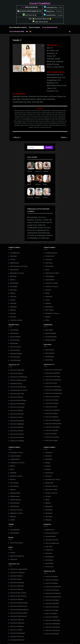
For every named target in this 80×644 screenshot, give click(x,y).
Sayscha (30, 197)
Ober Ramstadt (15, 503)
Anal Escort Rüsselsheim (53, 587)
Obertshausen (15, 506)
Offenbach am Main (16, 513)
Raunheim (49, 456)
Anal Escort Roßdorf (52, 583)
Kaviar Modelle (15, 340)
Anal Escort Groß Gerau (53, 376)
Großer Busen (50, 357)
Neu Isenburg (14, 486)
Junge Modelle (15, 530)
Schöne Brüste (50, 353)
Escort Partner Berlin (17, 543)
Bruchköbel (14, 286)
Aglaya (38, 197)
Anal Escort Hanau (51, 383)
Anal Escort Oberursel (17, 620)
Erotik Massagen (15, 360)
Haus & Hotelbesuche (52, 543)
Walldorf (48, 503)
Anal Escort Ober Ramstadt (19, 613)
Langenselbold (15, 459)
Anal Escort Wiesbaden (53, 624)
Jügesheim (49, 297)
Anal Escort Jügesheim (53, 410)
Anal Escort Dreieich (17, 417)
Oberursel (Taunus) (16, 510)
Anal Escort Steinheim (52, 603)
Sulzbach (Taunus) (51, 493)
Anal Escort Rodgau (52, 576)
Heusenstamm (50, 280)
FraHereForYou (50, 8)
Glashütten (49, 259)
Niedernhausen (15, 496)
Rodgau (48, 463)
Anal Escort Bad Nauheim (18, 387)
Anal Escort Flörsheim (17, 437)
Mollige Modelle (50, 340)
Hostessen (49, 553)
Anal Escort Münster (17, 589)
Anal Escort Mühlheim (17, 586)
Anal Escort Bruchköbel (18, 404)
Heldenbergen (50, 276)
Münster (13, 479)
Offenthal (13, 517)
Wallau (47, 500)
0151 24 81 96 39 (31, 7)
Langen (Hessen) (16, 456)
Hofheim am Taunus (52, 286)
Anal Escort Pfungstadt (17, 633)
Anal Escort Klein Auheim (53, 424)
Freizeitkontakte (50, 536)
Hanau (47, 270)
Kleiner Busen (50, 350)
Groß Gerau (49, 263)
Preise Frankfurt (35, 27)
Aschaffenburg (15, 253)
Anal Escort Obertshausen (18, 616)
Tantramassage (15, 357)
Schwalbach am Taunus (53, 479)
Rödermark (49, 459)
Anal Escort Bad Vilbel (17, 394)
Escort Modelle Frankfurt (18, 27)
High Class (49, 546)
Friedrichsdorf (50, 256)
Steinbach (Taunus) (52, 486)
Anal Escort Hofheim (52, 400)
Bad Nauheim (14, 270)
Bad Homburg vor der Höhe (19, 266)
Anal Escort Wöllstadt (52, 634)
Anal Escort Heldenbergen (54, 390)
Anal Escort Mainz (16, 579)
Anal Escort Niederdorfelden (19, 603)
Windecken (49, 513)
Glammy (38, 171)
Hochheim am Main (52, 283)
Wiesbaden (49, 510)
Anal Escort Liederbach (17, 573)
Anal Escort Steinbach (52, 600)
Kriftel (47, 320)
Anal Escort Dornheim (17, 414)
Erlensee (13, 313)
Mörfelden (13, 473)
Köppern (48, 317)
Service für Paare (15, 347)
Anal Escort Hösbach (52, 403)
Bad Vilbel (13, 276)
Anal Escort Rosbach (52, 580)
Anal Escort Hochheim (52, 397)
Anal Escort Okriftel (16, 630)
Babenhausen (15, 263)
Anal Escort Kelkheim (52, 417)
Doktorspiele (14, 333)
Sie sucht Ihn (49, 567)
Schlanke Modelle (51, 337)
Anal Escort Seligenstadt (53, 597)
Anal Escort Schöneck (52, 590)
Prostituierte (49, 560)
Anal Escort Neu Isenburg (18, 596)
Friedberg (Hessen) (51, 253)
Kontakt (13, 553)
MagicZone (49, 11)
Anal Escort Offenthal (17, 626)
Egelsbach (14, 307)
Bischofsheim (15, 283)
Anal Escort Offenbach (17, 623)
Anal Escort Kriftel (51, 434)
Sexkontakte (49, 563)
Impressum (14, 559)
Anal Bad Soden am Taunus (19, 390)
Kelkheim (48, 303)
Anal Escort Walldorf (52, 617)
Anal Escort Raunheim (17, 636)
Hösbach (48, 290)
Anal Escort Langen (52, 440)
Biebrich (13, 280)
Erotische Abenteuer (52, 533)
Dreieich (13, 300)
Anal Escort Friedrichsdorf (54, 370)
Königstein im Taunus (52, 313)
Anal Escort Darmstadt (17, 407)
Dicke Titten (49, 360)
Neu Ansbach (14, 483)
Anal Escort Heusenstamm (54, 393)
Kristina (46, 171)
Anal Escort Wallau (51, 613)
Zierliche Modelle (51, 333)
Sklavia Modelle (15, 350)
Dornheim (13, 297)
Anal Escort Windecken (53, 627)
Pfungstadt (49, 452)
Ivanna (45, 197)
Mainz (12, 469)
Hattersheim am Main (52, 273)
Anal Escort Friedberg (17, 441)
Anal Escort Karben (51, 413)
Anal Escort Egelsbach (17, 424)
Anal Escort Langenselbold (19, 569)
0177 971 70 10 (29, 15)
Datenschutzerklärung (17, 556)
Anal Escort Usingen (52, 610)
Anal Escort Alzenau (17, 373)
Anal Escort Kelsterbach (53, 420)
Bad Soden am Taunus (17, 273)
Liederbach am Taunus (17, 463)
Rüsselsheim (49, 473)
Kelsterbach (49, 307)
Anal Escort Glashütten (53, 373)
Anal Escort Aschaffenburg (19, 377)
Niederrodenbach (16, 500)
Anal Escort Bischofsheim (18, 400)
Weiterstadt (49, 506)
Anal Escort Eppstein (17, 427)
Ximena (38, 184)
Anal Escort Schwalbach (53, 593)
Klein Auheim (50, 310)
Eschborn (13, 317)
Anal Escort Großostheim (53, 380)
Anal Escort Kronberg (52, 437)
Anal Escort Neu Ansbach (18, 593)
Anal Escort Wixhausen (53, 630)
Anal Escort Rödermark (17, 640)
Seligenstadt (49, 483)
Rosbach (48, 466)
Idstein (48, 293)
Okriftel (13, 520)
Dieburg (13, 293)
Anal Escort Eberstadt (17, 421)
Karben (48, 300)
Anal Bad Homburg (16, 384)
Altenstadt (13, 256)
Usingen (48, 496)
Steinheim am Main (51, 490)
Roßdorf (48, 469)
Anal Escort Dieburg (16, 410)
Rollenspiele (14, 343)
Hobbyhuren (49, 550)
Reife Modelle (14, 533)
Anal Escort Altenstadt (17, 370)
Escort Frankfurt (40, 3)
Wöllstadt (48, 520)
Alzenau (13, 259)
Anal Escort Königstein (53, 427)
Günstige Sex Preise (52, 540)
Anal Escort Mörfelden (17, 583)
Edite (45, 184)
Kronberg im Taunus (17, 452)
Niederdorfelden (15, 493)
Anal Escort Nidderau (17, 599)
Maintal (13, 466)
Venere (30, 171)
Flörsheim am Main (16, 320)
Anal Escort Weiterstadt (53, 620)
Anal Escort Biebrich (17, 397)
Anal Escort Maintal (16, 576)
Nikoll (29, 184)
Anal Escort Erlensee (17, 431)
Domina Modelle (15, 337)
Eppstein (13, 310)
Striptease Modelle (16, 354)
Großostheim (49, 266)
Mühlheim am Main (16, 476)
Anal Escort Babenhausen (18, 380)
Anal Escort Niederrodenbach (19, 610)
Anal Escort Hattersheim (53, 387)
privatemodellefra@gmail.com (31, 11)
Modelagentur (50, 557)
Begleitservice (50, 530)
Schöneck (48, 476)
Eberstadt (13, 303)
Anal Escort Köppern (52, 430)
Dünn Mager (49, 330)
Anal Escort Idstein (51, 407)
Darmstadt (13, 290)
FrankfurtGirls (50, 15)
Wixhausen (49, 517)
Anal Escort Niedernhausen (19, 606)
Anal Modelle (14, 330)
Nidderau (13, 490)
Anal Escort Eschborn (17, 434)
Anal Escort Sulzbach (52, 607)
